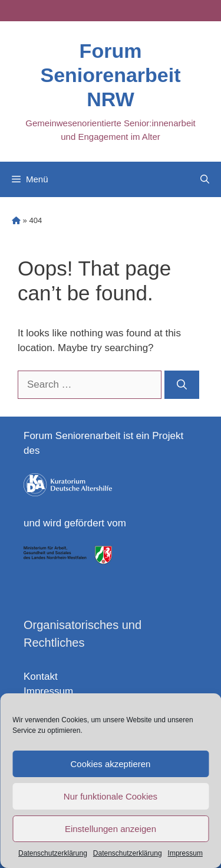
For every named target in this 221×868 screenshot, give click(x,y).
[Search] (182, 385)
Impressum (185, 853)
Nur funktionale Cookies (111, 796)
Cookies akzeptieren (111, 764)
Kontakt (41, 677)
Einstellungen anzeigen (111, 829)
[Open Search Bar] (205, 179)
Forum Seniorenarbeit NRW (110, 75)
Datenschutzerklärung (53, 853)
